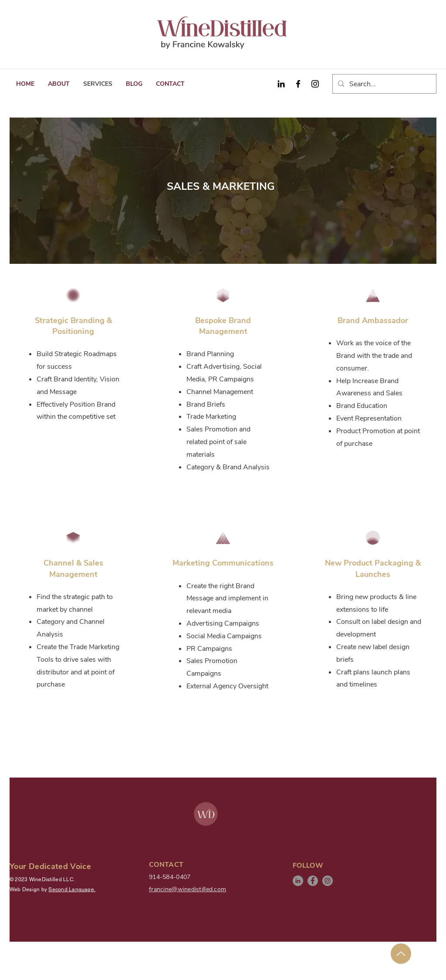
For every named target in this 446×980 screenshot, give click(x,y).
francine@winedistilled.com (188, 889)
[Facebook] (298, 84)
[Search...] (383, 84)
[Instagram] (315, 84)
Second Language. (72, 889)
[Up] (401, 954)
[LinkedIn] (298, 881)
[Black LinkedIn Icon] (281, 84)
